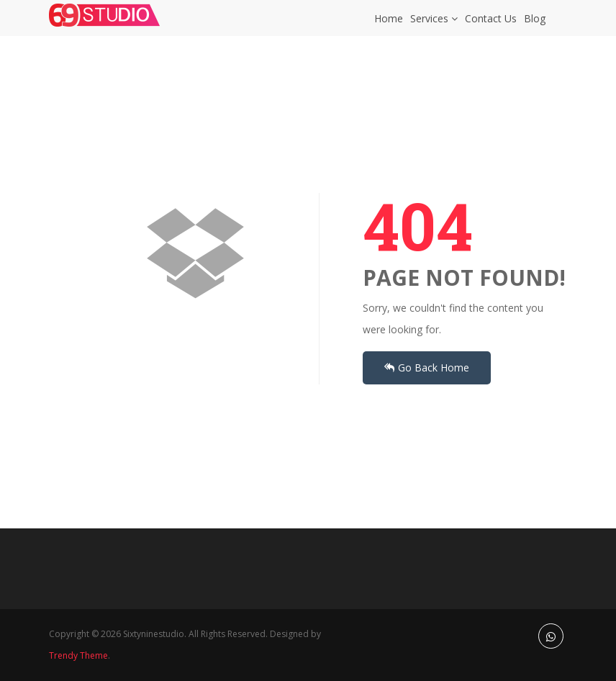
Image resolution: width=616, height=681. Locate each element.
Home (389, 26)
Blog (535, 26)
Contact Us (491, 26)
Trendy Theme (78, 655)
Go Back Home (427, 367)
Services (434, 26)
